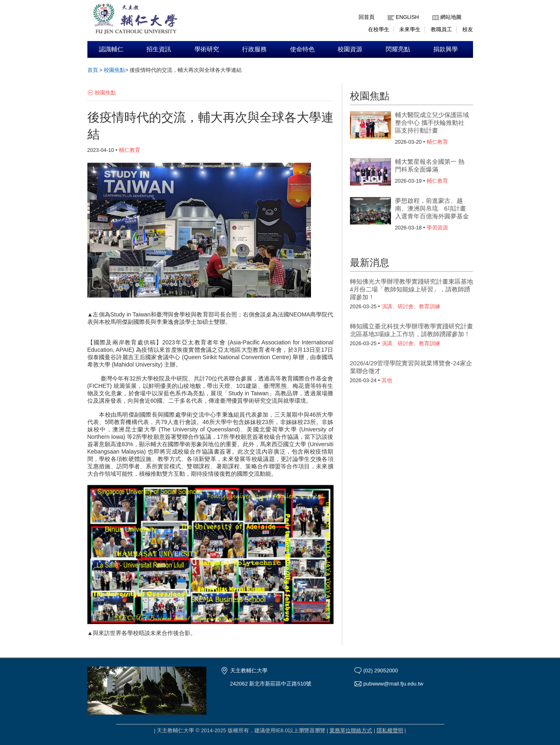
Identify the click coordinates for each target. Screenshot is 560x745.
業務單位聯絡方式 (351, 730)
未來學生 (410, 29)
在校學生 (379, 29)
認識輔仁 (111, 49)
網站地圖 (451, 17)
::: (434, 11)
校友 (468, 29)
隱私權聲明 (390, 730)
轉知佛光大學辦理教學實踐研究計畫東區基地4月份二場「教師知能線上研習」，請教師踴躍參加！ (411, 289)
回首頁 (367, 17)
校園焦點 (114, 70)
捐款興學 (446, 49)
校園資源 (350, 49)
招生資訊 (159, 49)
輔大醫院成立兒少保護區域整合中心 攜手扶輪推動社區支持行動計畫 (432, 123)
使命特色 (302, 49)
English (407, 17)
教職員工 (441, 29)
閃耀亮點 (398, 49)
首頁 (93, 70)
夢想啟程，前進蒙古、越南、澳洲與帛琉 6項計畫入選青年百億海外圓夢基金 (432, 208)
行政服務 (254, 49)
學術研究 (207, 49)
